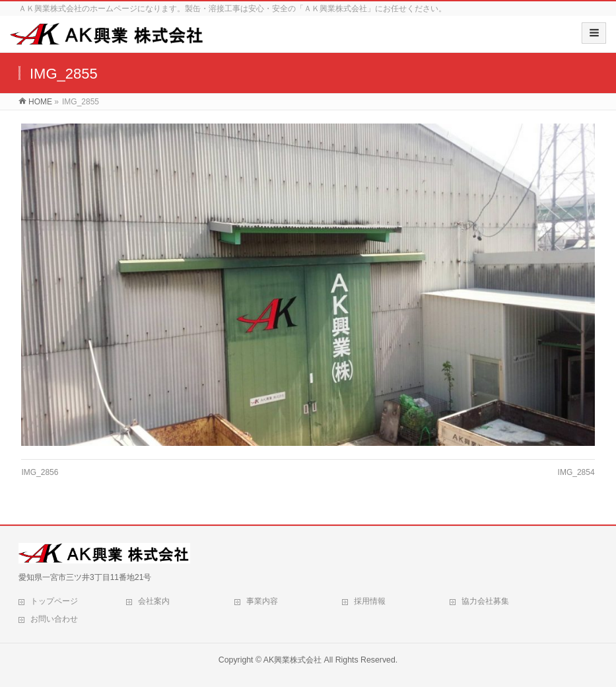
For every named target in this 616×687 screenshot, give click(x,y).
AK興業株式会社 (292, 660)
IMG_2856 (40, 472)
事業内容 (262, 601)
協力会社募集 (485, 601)
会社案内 (154, 601)
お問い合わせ (54, 619)
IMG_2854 (576, 472)
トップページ (54, 601)
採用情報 (370, 601)
